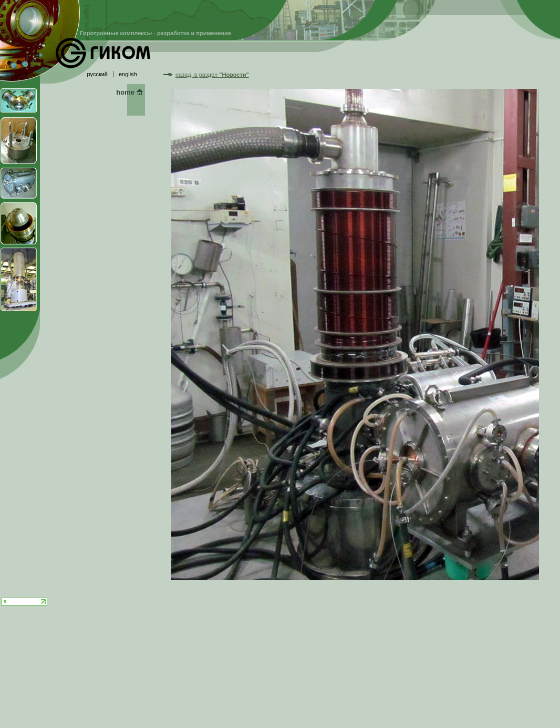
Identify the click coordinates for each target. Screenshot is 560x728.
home (125, 92)
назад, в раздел (212, 75)
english (128, 74)
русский (97, 74)
